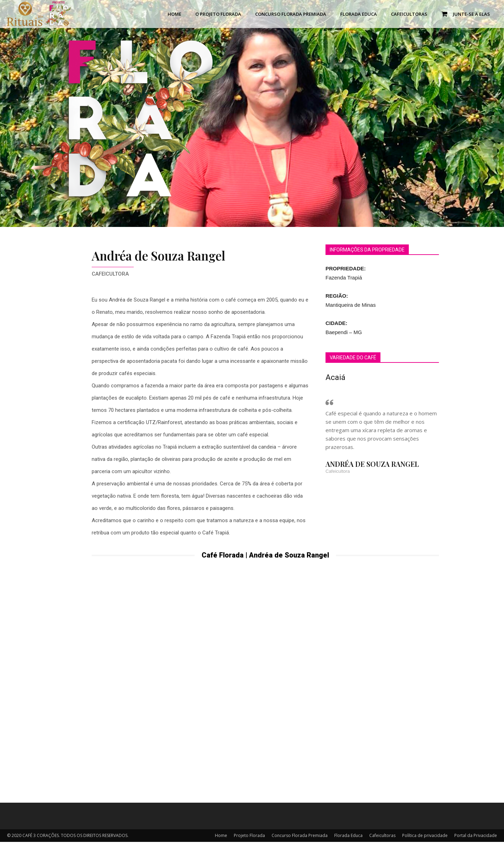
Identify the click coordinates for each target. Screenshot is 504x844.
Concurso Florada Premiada (291, 14)
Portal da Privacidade (476, 838)
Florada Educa (359, 14)
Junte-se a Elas (466, 14)
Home (174, 14)
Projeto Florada (249, 838)
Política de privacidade (425, 838)
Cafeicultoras (409, 14)
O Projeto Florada (218, 14)
